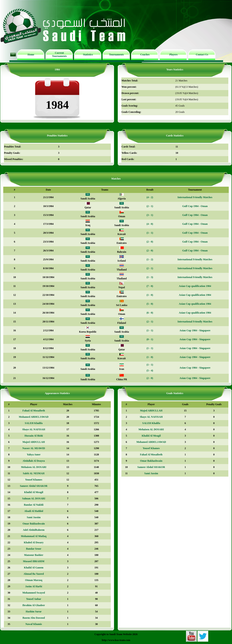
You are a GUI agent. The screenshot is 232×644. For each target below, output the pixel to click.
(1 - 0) (150, 295)
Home (31, 55)
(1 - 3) (150, 277)
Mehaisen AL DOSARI (34, 467)
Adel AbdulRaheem (34, 530)
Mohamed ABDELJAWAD (34, 417)
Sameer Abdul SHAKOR (34, 486)
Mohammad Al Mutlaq (34, 536)
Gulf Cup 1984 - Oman (195, 206)
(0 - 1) (150, 339)
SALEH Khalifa (34, 423)
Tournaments (116, 55)
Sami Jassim (34, 517)
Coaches (145, 55)
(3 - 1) (150, 215)
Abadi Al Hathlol (34, 511)
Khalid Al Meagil (34, 492)
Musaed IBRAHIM (34, 561)
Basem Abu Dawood (34, 618)
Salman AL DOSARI (34, 498)
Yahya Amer (34, 455)
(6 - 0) (150, 313)
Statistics (88, 55)
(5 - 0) (150, 304)
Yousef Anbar (34, 599)
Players (173, 55)
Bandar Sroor (34, 549)
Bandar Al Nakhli (34, 505)
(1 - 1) (150, 233)
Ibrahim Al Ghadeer (34, 605)
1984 (57, 70)
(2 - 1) (150, 206)
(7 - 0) (150, 286)
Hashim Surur (34, 612)
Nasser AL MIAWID (34, 448)
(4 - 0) (150, 224)
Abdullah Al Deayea (34, 461)
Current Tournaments (59, 54)
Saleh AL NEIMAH (34, 473)
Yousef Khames (34, 480)
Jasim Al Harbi (34, 586)
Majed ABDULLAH (34, 442)
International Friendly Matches (195, 197)
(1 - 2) (150, 259)
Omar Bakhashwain (34, 524)
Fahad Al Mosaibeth (34, 411)
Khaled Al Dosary (34, 542)
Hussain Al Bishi (34, 436)
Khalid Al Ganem (34, 568)
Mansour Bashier (34, 555)
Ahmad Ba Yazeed (34, 574)
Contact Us (202, 55)
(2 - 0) (150, 242)
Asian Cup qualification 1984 (195, 286)
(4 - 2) (150, 197)
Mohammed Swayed (34, 593)
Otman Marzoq (34, 580)
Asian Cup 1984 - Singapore (195, 330)
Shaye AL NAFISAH (34, 429)
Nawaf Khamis (34, 624)
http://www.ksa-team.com (116, 640)
